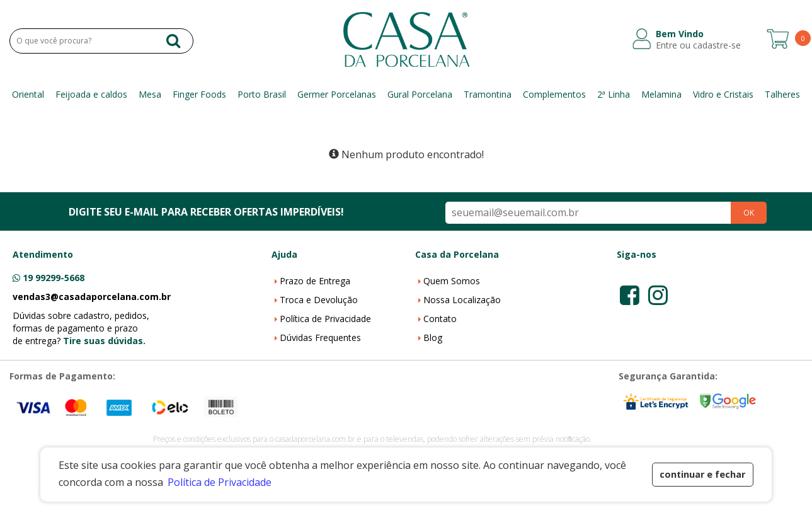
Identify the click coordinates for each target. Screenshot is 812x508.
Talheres (782, 94)
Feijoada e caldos (91, 94)
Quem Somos (452, 281)
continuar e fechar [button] (702, 474)
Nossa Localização (462, 300)
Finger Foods (199, 94)
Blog (433, 338)
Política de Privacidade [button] (220, 482)
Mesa (150, 94)
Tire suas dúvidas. (104, 341)
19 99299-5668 (54, 278)
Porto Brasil (262, 94)
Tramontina (488, 94)
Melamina (661, 94)
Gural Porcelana (420, 94)
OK (749, 213)
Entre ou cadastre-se (698, 45)
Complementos (554, 94)
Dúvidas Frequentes (320, 338)
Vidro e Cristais (723, 94)
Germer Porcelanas (337, 94)
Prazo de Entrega (315, 281)
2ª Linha (614, 94)
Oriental (28, 94)
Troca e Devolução (319, 300)
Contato (440, 319)
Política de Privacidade (325, 319)
